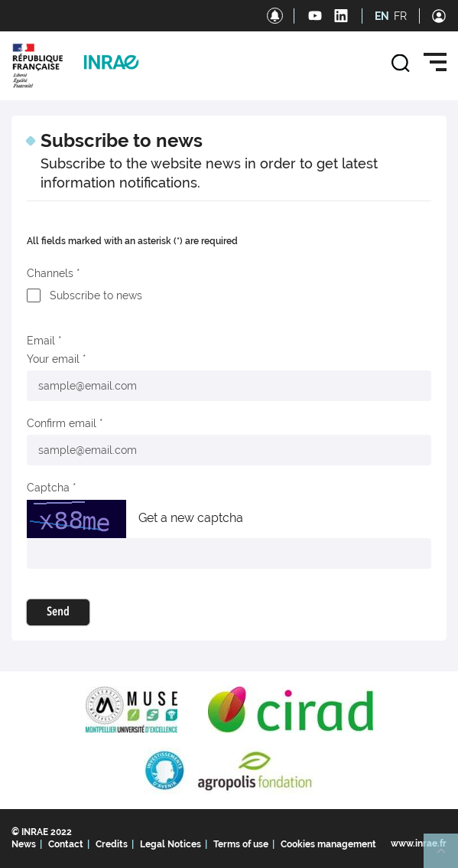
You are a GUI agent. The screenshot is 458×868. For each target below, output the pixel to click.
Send (58, 612)
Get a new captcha (191, 518)
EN (382, 16)
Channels (50, 273)
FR (400, 16)
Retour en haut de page (447, 857)
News (24, 844)
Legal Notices (171, 844)
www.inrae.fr (419, 844)
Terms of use (241, 844)
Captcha (48, 488)
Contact (66, 844)
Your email (53, 359)
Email (41, 341)
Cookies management (328, 844)
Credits (112, 844)
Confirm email (62, 423)
